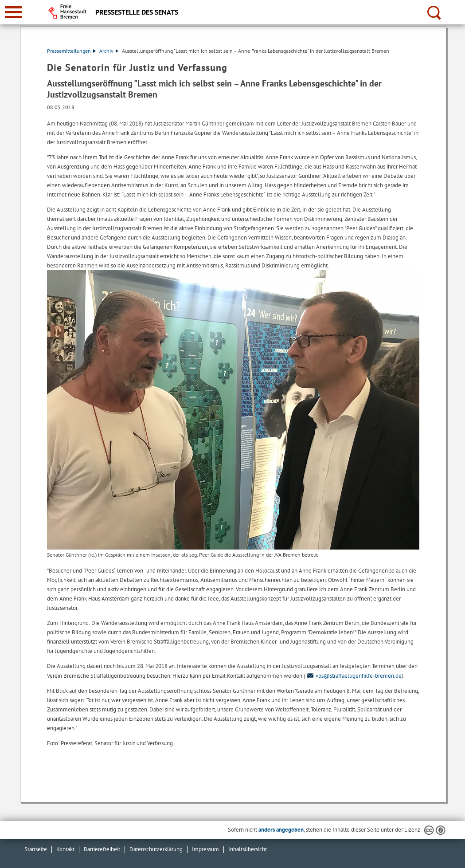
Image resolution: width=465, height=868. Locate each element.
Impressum (205, 849)
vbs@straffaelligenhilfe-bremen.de (354, 676)
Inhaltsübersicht (248, 849)
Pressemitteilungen (71, 51)
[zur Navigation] (13, 12)
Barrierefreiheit (102, 849)
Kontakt (65, 849)
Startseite (36, 849)
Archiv (109, 51)
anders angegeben (281, 830)
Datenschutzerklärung (156, 849)
